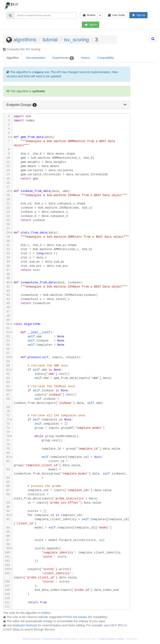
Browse (89, 15)
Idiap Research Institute (112, 639)
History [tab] (86, 58)
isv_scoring (76, 40)
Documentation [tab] (36, 58)
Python (46, 613)
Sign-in (91, 25)
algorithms (25, 40)
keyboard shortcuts (25, 625)
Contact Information (52, 639)
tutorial (50, 40)
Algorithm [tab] (13, 58)
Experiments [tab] (63, 58)
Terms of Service (31, 639)
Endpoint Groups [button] (19, 105)
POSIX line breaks (75, 617)
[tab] (67, 105)
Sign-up (138, 15)
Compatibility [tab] (105, 58)
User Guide (116, 15)
